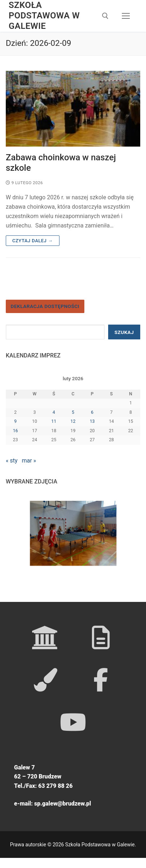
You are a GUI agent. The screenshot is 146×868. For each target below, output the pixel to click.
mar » (29, 461)
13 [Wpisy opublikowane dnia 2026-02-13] (92, 421)
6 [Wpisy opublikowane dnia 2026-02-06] (92, 412)
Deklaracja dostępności (45, 306)
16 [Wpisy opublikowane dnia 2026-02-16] (16, 431)
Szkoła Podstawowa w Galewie (44, 16)
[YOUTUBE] (73, 722)
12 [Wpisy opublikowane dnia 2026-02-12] (73, 421)
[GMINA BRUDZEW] (101, 637)
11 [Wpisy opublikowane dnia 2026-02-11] (54, 421)
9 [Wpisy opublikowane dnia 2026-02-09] (15, 421)
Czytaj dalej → (33, 241)
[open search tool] (105, 16)
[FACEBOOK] (101, 680)
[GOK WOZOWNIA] (46, 680)
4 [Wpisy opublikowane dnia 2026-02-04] (54, 412)
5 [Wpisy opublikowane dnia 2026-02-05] (73, 412)
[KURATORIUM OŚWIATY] (46, 637)
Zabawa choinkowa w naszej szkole (61, 163)
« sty (12, 461)
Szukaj (124, 332)
